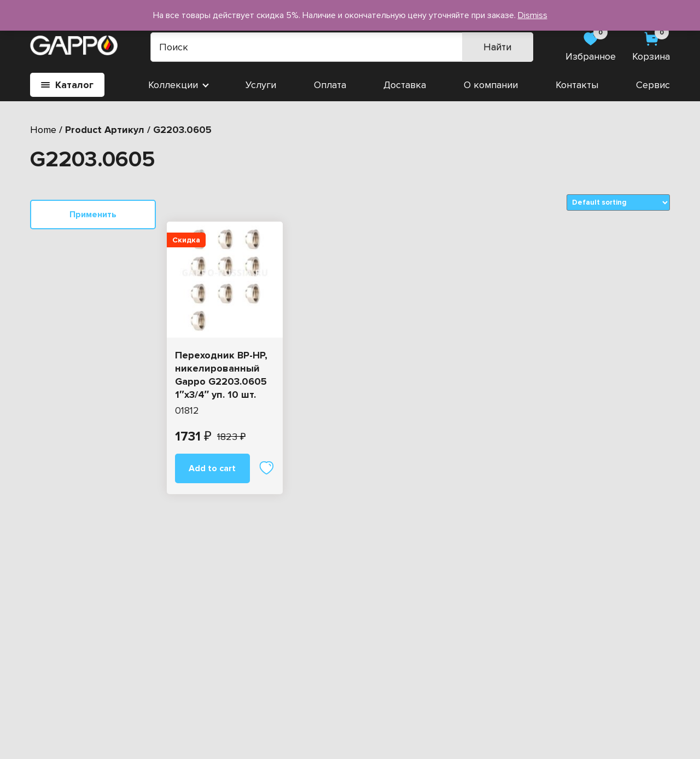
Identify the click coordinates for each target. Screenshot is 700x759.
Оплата (330, 85)
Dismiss (533, 15)
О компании (491, 85)
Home (43, 130)
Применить (93, 215)
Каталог (67, 85)
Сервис (653, 85)
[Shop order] (618, 202)
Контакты (577, 85)
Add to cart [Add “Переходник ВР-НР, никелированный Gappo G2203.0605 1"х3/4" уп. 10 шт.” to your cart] (212, 468)
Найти (497, 47)
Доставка (405, 85)
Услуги (261, 85)
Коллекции (173, 85)
